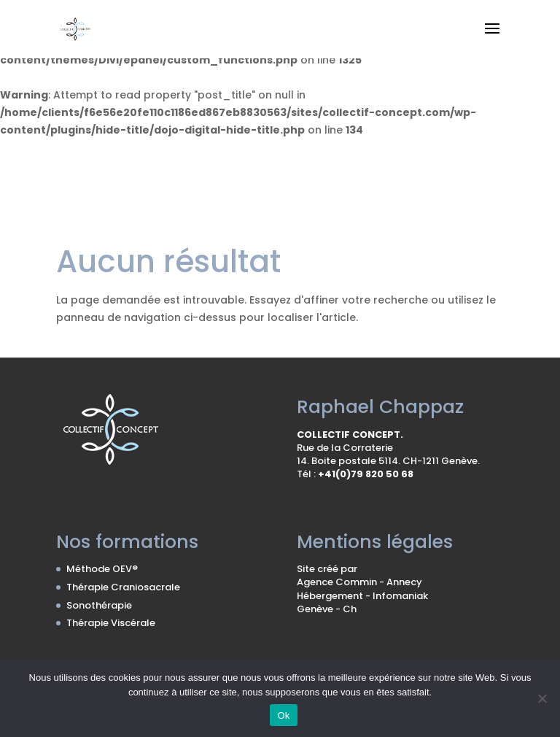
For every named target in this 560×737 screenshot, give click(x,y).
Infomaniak (400, 596)
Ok (283, 715)
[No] (542, 698)
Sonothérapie (99, 605)
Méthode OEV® (102, 569)
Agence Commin (338, 582)
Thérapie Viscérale (111, 623)
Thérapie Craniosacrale (123, 587)
